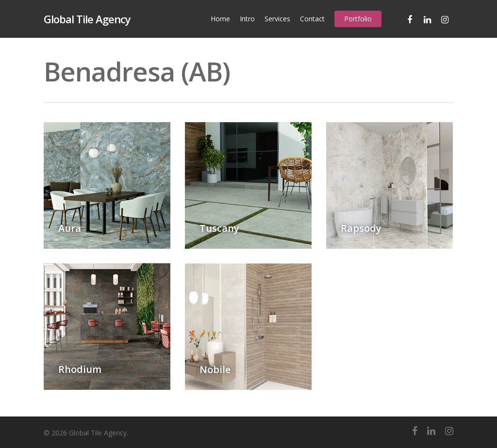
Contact (312, 19)
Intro (247, 19)
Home (220, 19)
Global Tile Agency (87, 19)
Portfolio (358, 19)
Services (277, 19)
